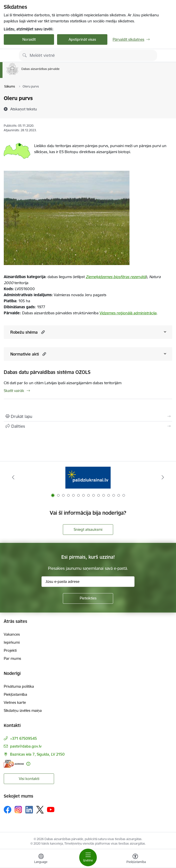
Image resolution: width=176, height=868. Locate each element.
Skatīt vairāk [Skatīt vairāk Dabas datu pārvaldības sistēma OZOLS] (14, 391)
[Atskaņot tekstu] (24, 109)
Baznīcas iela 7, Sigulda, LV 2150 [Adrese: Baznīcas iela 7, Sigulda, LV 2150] (37, 754)
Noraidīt (29, 39)
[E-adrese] (14, 764)
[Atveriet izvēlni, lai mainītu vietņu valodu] (41, 859)
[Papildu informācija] (28, 764)
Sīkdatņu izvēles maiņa (23, 710)
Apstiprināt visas (82, 39)
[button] (42, 332)
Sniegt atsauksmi (88, 529)
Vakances (12, 634)
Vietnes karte (15, 702)
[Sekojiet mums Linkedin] (29, 810)
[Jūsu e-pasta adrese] (88, 582)
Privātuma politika (19, 686)
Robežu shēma (24, 332)
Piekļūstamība (15, 694)
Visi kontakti (29, 779)
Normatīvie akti (25, 354)
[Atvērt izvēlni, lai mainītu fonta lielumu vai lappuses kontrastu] (135, 859)
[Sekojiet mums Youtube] (51, 809)
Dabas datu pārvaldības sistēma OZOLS (47, 372)
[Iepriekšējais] (13, 477)
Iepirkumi (12, 642)
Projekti (10, 650)
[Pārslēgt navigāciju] (88, 857)
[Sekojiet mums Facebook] (8, 810)
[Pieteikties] (88, 598)
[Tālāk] (163, 477)
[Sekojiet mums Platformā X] (40, 810)
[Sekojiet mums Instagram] (18, 810)
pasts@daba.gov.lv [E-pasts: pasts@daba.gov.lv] (26, 746)
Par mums (12, 658)
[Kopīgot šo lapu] (88, 426)
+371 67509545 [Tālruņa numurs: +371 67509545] (24, 738)
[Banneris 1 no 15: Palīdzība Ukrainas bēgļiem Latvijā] (88, 477)
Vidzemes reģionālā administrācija (128, 313)
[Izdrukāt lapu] (88, 416)
